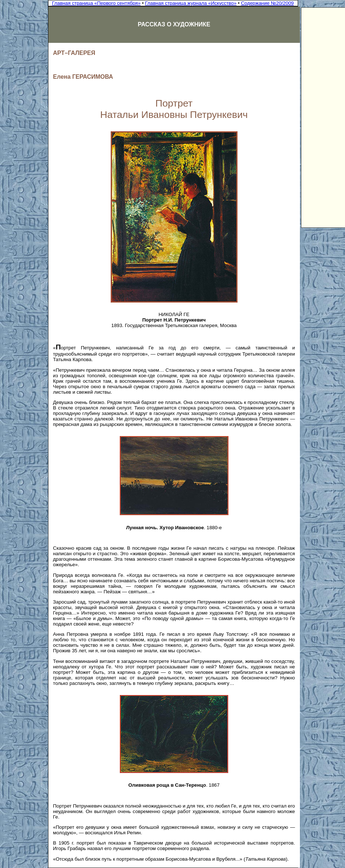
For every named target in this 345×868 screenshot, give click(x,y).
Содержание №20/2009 (267, 3)
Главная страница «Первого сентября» (96, 3)
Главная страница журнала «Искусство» (191, 3)
